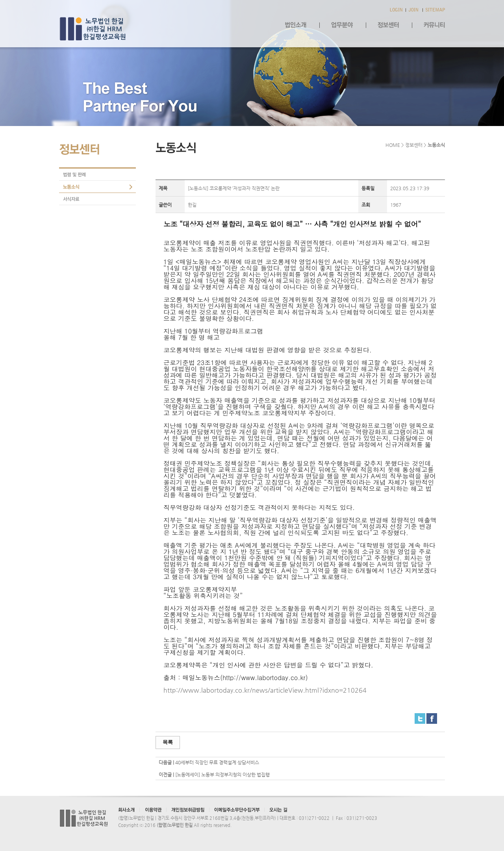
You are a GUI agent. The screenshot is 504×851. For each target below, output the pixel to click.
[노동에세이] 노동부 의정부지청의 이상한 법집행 (222, 775)
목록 (168, 742)
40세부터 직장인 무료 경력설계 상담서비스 (217, 762)
